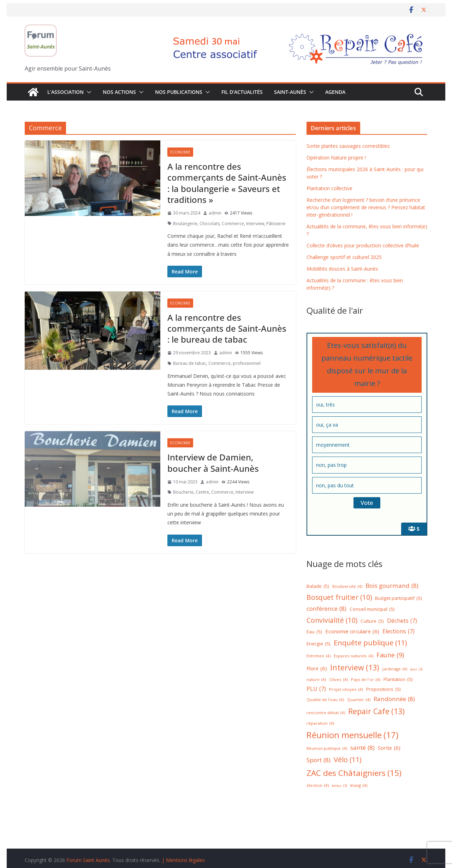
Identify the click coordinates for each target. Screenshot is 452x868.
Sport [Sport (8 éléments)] (319, 760)
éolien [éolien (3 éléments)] (339, 786)
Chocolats (210, 224)
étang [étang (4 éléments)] (359, 786)
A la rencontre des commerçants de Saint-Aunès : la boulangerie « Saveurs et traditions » (227, 183)
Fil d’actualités (242, 92)
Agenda (335, 92)
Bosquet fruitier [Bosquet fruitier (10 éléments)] (339, 597)
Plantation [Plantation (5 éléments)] (398, 680)
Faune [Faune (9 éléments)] (390, 655)
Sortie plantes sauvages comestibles (348, 146)
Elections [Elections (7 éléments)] (399, 631)
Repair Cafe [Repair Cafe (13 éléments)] (376, 712)
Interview (255, 224)
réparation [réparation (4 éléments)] (320, 724)
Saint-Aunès (290, 92)
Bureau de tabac (190, 363)
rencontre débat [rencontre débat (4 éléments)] (326, 713)
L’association (66, 92)
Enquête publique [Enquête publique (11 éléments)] (370, 643)
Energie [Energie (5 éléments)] (319, 644)
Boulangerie (185, 224)
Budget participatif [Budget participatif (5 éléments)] (399, 598)
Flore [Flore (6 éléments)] (317, 668)
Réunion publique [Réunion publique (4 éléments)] (327, 749)
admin (215, 213)
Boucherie (183, 492)
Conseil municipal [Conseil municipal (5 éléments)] (372, 609)
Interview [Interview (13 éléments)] (355, 668)
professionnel (247, 363)
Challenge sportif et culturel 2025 (344, 257)
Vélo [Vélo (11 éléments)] (348, 760)
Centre (202, 492)
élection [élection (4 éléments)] (318, 786)
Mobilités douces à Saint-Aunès (342, 269)
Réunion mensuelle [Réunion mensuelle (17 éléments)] (352, 735)
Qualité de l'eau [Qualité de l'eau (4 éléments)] (325, 700)
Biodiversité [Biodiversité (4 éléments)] (347, 587)
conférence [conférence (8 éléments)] (326, 609)
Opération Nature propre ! (336, 158)
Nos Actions (119, 92)
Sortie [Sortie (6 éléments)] (389, 748)
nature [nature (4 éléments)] (316, 680)
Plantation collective (329, 188)
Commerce (233, 224)
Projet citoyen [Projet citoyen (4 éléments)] (346, 690)
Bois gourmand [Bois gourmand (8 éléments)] (392, 586)
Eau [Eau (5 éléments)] (314, 632)
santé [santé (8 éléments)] (362, 748)
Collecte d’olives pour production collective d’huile (363, 245)
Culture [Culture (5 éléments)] (372, 621)
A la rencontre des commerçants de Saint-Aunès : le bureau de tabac (227, 328)
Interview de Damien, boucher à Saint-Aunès (213, 463)
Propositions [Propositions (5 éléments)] (383, 689)
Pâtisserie (276, 224)
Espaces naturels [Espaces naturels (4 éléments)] (353, 656)
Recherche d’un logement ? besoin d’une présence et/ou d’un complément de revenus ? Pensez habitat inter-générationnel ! (366, 207)
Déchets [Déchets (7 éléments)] (402, 621)
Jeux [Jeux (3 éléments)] (416, 670)
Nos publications (179, 92)
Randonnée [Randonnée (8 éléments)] (394, 699)
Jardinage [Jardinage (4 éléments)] (395, 669)
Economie (180, 152)
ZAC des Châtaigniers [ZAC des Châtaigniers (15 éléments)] (354, 773)
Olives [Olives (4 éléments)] (338, 680)
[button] (88, 92)
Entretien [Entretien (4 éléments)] (319, 656)
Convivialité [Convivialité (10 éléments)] (332, 620)
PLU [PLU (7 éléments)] (316, 689)
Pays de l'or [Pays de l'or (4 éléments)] (366, 680)
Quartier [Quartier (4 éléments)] (359, 700)
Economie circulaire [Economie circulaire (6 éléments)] (352, 631)
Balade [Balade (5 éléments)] (318, 586)
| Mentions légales (183, 860)
